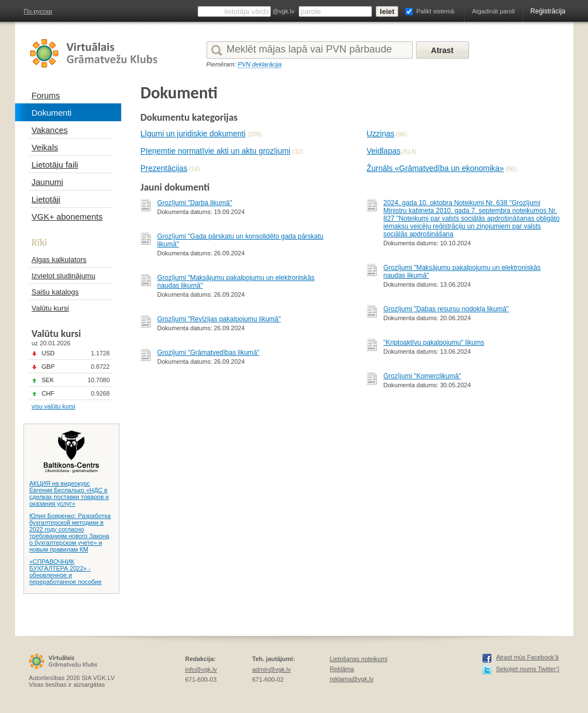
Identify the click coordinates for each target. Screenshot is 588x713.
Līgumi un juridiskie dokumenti (193, 134)
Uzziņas (381, 134)
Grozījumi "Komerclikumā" (422, 376)
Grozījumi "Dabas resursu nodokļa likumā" (446, 309)
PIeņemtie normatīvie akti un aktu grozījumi (216, 151)
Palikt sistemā (435, 11)
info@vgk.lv (201, 669)
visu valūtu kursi (54, 406)
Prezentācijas (164, 168)
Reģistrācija (548, 11)
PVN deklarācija (260, 64)
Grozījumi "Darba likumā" (195, 203)
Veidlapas (384, 151)
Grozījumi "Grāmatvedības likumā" (209, 353)
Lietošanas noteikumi (359, 659)
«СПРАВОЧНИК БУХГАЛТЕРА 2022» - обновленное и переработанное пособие (66, 572)
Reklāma (342, 669)
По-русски (38, 11)
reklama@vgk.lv (352, 679)
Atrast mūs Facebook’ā (527, 657)
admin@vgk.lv (272, 669)
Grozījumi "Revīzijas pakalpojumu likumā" (219, 319)
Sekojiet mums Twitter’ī (527, 669)
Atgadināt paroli (493, 11)
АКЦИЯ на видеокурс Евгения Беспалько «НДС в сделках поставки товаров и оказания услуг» (69, 493)
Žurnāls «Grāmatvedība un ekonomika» (436, 168)
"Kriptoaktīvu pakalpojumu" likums (434, 343)
